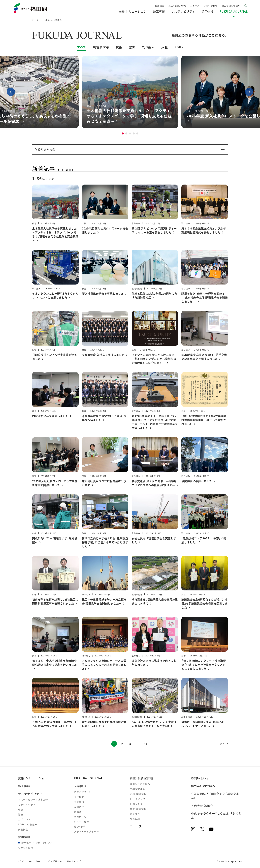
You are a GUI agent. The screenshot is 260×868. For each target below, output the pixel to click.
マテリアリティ (27, 804)
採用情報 (24, 837)
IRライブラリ (138, 799)
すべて (82, 47)
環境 (21, 809)
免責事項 (135, 819)
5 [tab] (137, 133)
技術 (119, 47)
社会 (21, 814)
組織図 (78, 812)
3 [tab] (130, 133)
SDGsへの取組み (28, 824)
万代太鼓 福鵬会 (202, 806)
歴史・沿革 (80, 827)
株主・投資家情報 (142, 778)
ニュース (136, 826)
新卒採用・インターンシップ (37, 843)
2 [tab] (126, 133)
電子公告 (135, 814)
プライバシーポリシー (29, 861)
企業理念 (79, 802)
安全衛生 (23, 829)
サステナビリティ (30, 794)
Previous (11, 92)
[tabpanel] (130, 92)
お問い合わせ (200, 778)
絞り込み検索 (47, 149)
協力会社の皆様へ (203, 786)
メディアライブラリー (87, 832)
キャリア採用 (26, 848)
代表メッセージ (83, 792)
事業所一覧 (80, 817)
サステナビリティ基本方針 (33, 800)
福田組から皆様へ (140, 784)
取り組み (148, 47)
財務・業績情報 (138, 794)
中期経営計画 (138, 789)
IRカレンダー (138, 804)
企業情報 (80, 786)
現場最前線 (101, 47)
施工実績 (24, 786)
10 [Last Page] (146, 744)
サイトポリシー (54, 861)
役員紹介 (79, 807)
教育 (132, 47)
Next (249, 92)
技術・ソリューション (33, 778)
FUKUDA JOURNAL (89, 778)
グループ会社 (82, 822)
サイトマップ (74, 861)
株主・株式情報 (138, 809)
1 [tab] (123, 133)
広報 (165, 47)
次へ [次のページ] (223, 744)
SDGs (179, 47)
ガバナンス (24, 819)
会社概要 (79, 797)
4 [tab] (134, 133)
